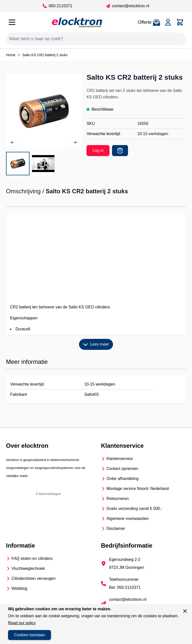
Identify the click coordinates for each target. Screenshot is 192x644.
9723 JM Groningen (127, 567)
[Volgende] (75, 142)
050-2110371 (57, 6)
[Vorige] (12, 142)
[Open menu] (12, 22)
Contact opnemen (122, 469)
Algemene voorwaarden (128, 519)
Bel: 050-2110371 (125, 587)
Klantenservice (120, 459)
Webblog (19, 588)
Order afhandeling (122, 479)
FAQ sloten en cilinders (32, 558)
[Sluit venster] (185, 611)
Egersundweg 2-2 (125, 559)
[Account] (168, 22)
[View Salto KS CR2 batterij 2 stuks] (43, 164)
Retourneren (118, 499)
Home (11, 55)
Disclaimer (116, 529)
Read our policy (22, 623)
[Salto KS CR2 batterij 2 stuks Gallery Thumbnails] (30, 164)
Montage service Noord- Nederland (138, 489)
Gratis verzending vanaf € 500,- (134, 509)
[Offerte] (120, 151)
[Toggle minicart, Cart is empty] (180, 22)
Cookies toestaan (29, 635)
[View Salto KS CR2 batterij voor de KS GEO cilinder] (18, 164)
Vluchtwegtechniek (28, 568)
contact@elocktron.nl (128, 6)
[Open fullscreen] (44, 111)
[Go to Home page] (77, 22)
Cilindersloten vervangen (33, 578)
